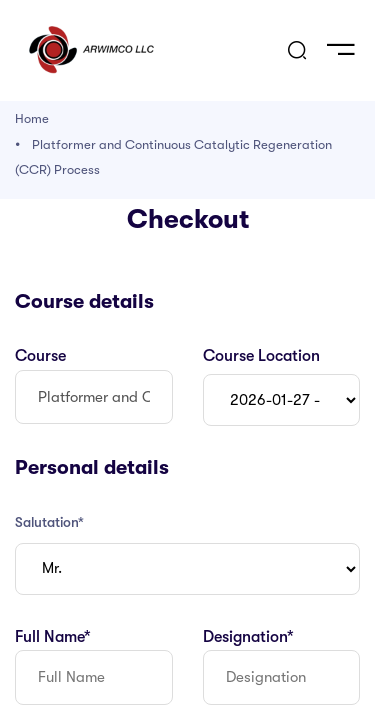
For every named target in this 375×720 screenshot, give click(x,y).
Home (32, 118)
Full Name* (53, 637)
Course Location (261, 356)
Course (40, 356)
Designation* (248, 637)
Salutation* (49, 522)
